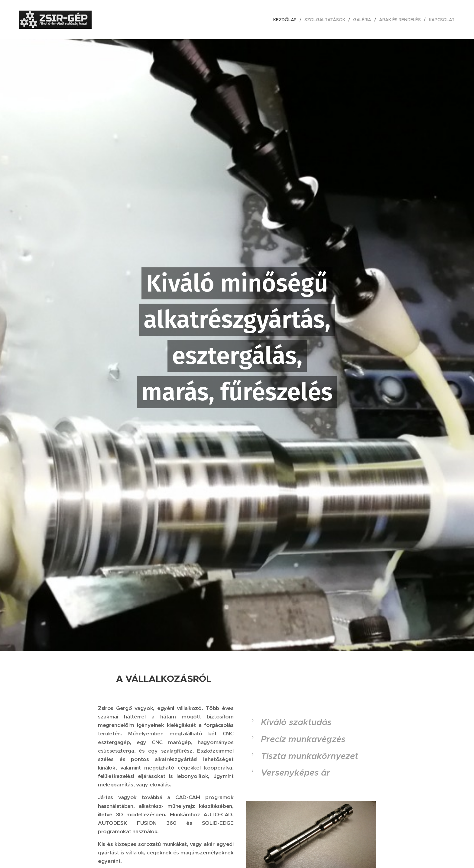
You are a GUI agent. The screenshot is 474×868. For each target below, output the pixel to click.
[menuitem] (286, 20)
